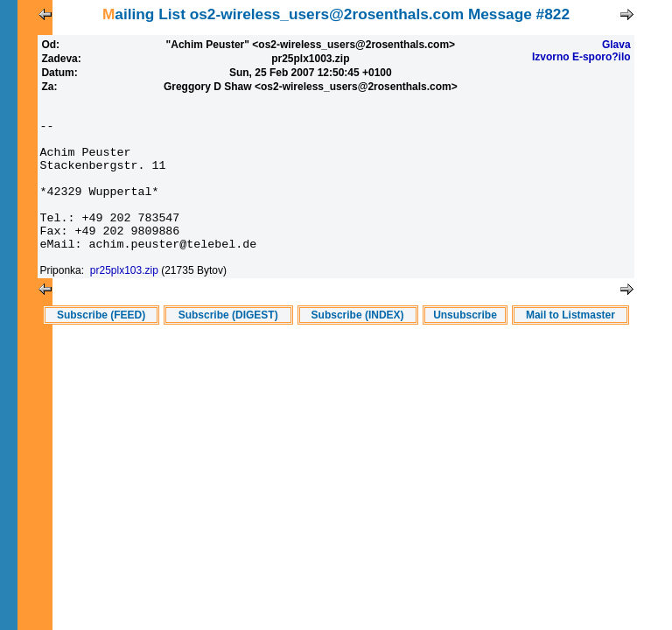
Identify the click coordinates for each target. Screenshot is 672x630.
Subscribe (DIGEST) (228, 346)
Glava (616, 45)
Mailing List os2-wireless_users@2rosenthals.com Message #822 (336, 14)
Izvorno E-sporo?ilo (581, 57)
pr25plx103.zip (124, 302)
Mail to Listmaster (570, 346)
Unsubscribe (465, 346)
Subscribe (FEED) (101, 346)
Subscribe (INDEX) (358, 346)
